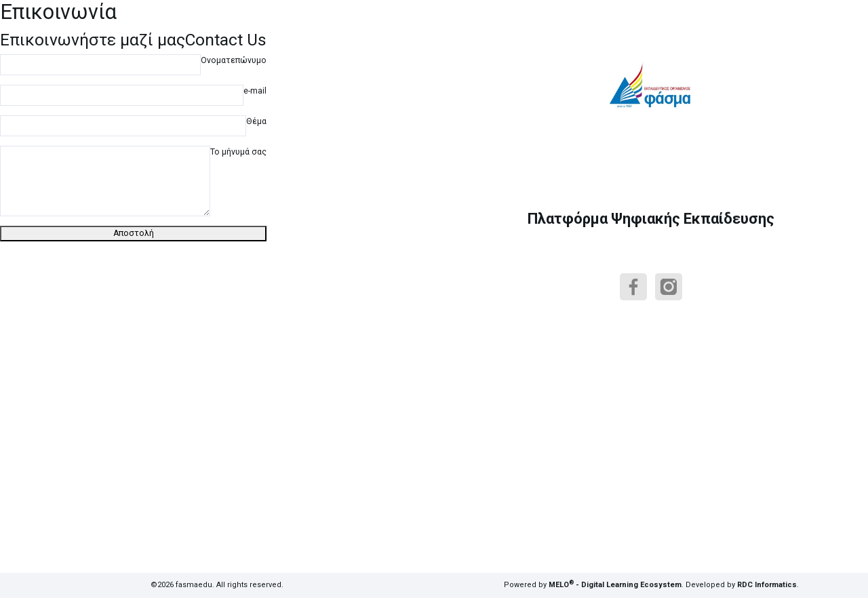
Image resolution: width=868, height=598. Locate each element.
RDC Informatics (767, 585)
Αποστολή (134, 233)
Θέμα (256, 121)
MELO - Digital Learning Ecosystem (615, 585)
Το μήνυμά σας (238, 152)
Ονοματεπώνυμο (234, 60)
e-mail (255, 91)
